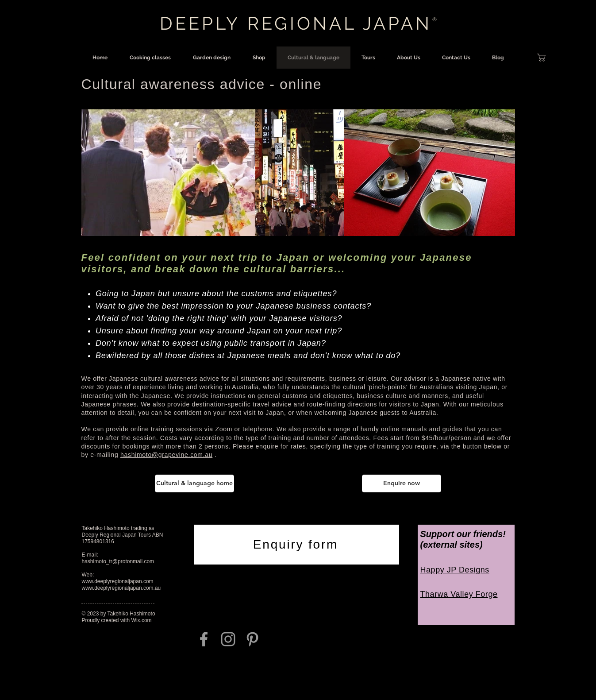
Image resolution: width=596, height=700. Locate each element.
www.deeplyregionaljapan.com (118, 581)
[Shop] (542, 58)
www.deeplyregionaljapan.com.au (121, 588)
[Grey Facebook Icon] (204, 639)
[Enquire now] (402, 483)
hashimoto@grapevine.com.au (166, 455)
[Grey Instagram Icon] (228, 639)
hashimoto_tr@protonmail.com (118, 561)
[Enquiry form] (297, 545)
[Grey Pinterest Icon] (252, 639)
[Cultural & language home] (194, 483)
